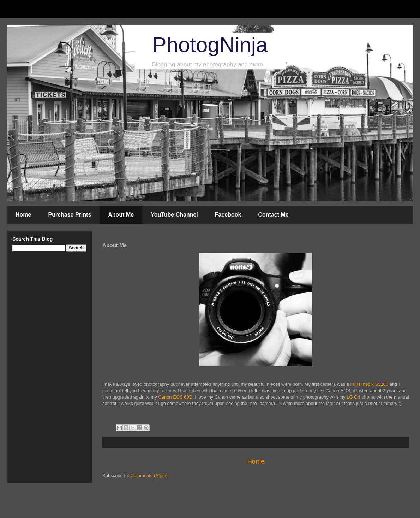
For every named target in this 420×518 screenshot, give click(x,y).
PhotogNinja (210, 45)
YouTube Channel (174, 215)
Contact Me (273, 215)
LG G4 (353, 397)
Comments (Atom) (149, 475)
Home (23, 215)
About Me (121, 215)
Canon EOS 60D (175, 397)
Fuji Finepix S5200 (369, 384)
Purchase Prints (70, 215)
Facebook (228, 215)
